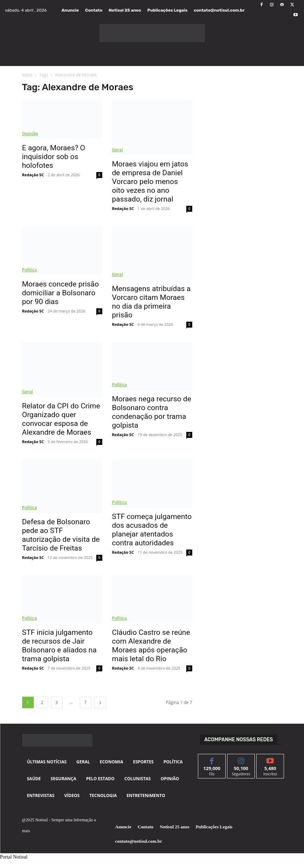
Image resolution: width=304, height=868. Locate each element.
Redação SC (33, 175)
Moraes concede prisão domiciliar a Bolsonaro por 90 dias (61, 293)
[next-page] (100, 702)
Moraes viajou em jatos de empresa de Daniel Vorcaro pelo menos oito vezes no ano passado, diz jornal (150, 182)
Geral (118, 150)
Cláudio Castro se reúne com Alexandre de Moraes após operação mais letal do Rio (151, 646)
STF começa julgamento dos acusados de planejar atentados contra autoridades (152, 530)
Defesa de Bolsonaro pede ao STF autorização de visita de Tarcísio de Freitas (61, 535)
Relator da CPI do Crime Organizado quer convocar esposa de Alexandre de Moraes (61, 419)
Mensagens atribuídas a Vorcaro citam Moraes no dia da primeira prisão (151, 302)
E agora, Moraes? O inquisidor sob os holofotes (54, 157)
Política (30, 270)
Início (27, 75)
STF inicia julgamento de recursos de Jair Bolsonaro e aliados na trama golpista (59, 646)
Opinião (30, 134)
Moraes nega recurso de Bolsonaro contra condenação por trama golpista (152, 412)
